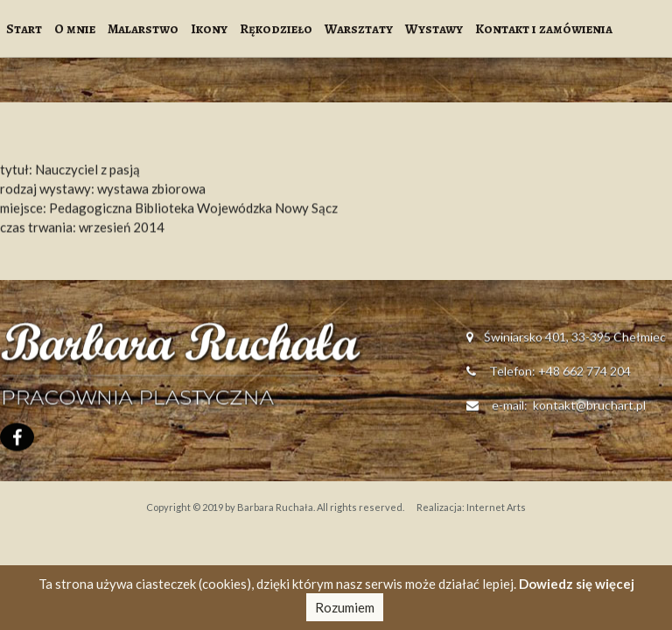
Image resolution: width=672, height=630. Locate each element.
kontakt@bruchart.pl (588, 407)
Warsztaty (359, 29)
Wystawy (434, 29)
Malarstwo (143, 29)
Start (24, 29)
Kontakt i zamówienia (544, 29)
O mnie (75, 29)
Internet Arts (496, 507)
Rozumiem (345, 607)
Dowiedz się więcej (577, 584)
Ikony (209, 29)
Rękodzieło (276, 29)
